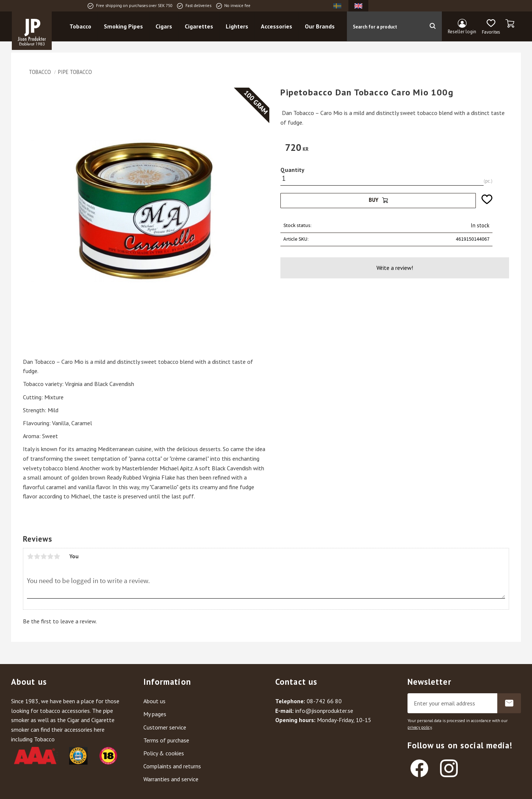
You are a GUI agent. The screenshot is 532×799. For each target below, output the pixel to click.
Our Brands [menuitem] (320, 26)
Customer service (165, 727)
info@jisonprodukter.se (324, 711)
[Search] (433, 26)
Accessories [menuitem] (277, 26)
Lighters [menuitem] (237, 26)
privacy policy (420, 727)
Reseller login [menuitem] (462, 32)
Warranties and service (171, 779)
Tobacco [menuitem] (80, 26)
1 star (30, 556)
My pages (155, 714)
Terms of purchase (166, 740)
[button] (491, 27)
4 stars (50, 556)
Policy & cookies (164, 753)
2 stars (37, 556)
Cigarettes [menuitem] (199, 26)
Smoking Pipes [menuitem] (123, 26)
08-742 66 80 (324, 701)
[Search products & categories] (385, 26)
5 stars (57, 556)
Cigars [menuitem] (164, 26)
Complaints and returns (172, 766)
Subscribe (509, 703)
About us (154, 701)
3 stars (44, 556)
